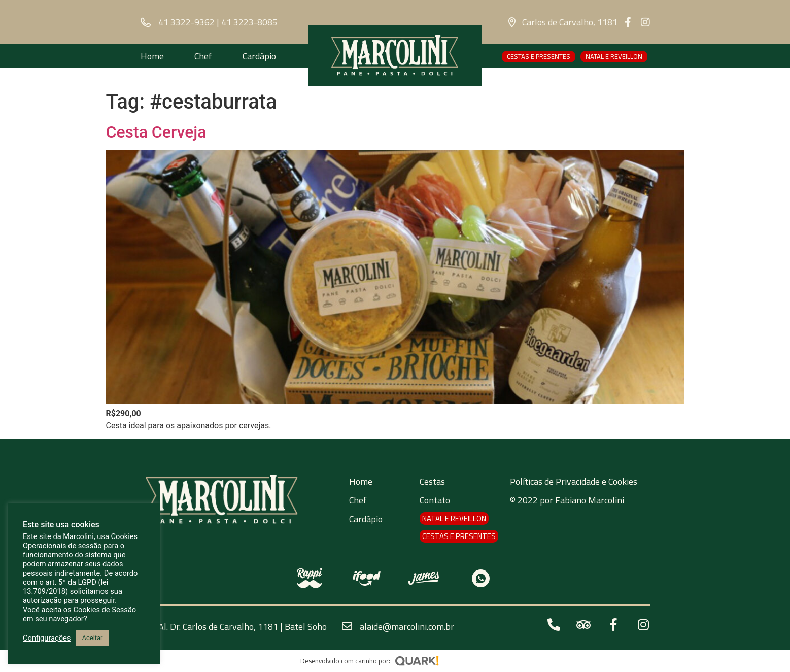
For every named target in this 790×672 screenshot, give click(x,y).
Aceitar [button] (92, 638)
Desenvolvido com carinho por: (345, 661)
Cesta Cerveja (156, 132)
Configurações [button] (47, 638)
